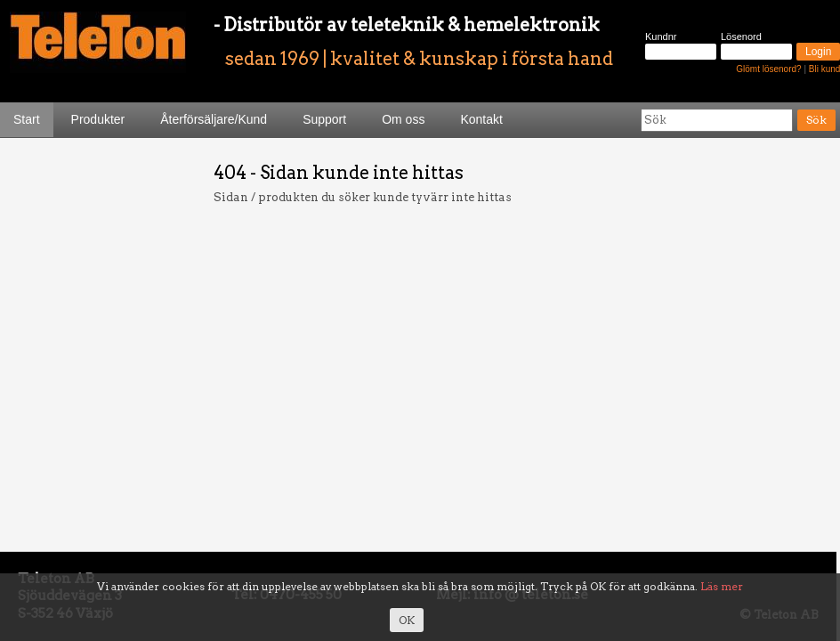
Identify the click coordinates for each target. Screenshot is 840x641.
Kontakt (481, 119)
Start (27, 119)
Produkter (98, 119)
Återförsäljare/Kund (214, 119)
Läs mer (722, 586)
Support (324, 119)
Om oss (403, 119)
